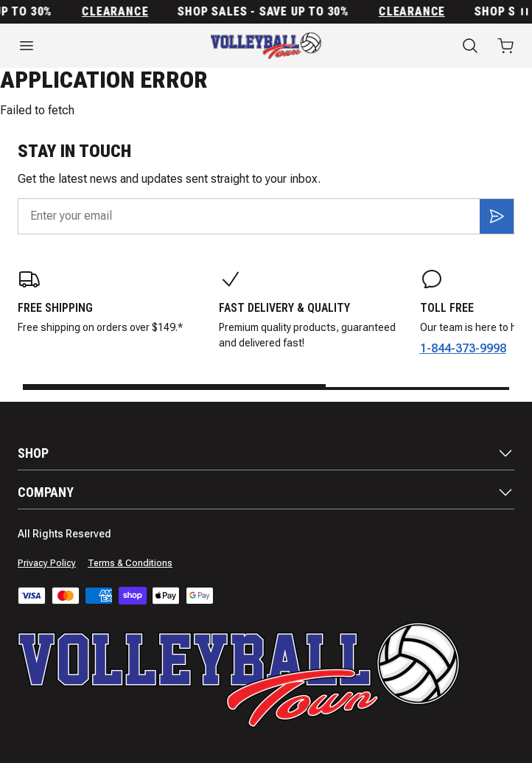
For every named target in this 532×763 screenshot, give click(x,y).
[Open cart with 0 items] (505, 46)
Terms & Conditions (130, 563)
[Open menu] (89, 46)
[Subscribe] (497, 216)
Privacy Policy (47, 563)
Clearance (121, 12)
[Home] (266, 46)
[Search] (470, 46)
